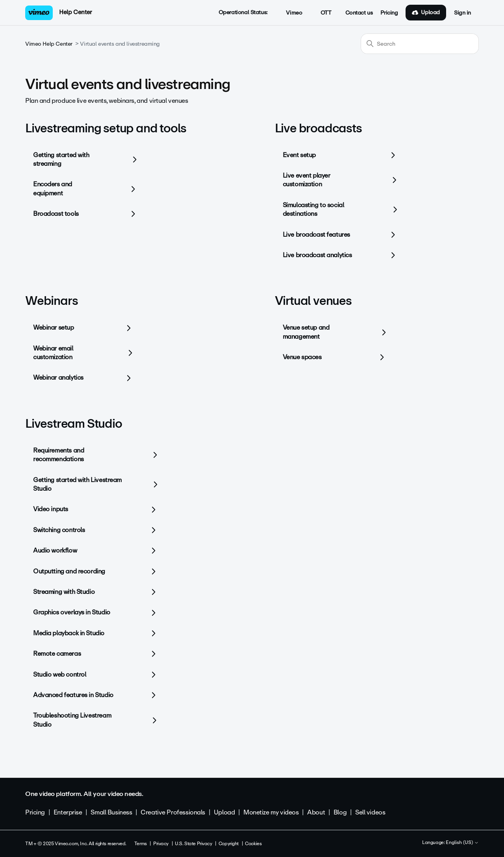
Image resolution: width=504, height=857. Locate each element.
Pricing (389, 13)
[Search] (420, 44)
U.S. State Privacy (193, 844)
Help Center (75, 12)
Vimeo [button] (290, 13)
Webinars (51, 301)
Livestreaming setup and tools (106, 128)
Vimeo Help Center (49, 44)
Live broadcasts (318, 128)
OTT (321, 13)
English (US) (462, 843)
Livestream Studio (74, 424)
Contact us (359, 13)
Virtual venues (313, 301)
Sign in (462, 13)
